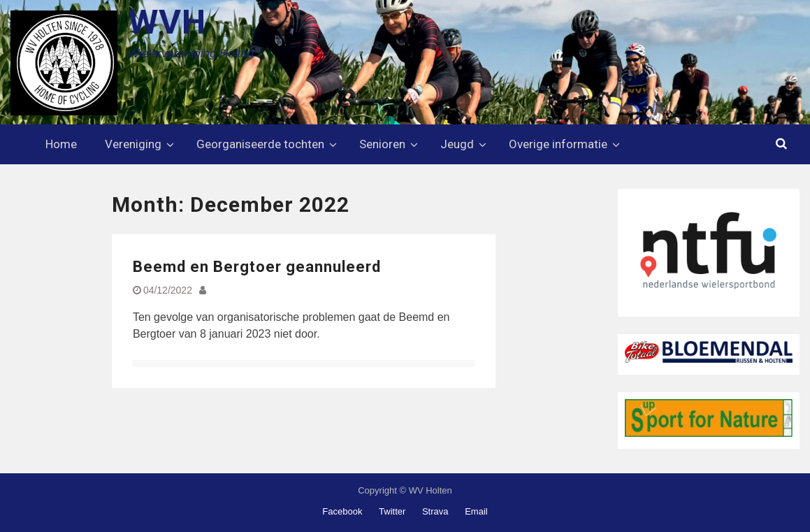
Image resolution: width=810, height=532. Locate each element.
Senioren (382, 144)
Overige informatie (558, 144)
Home (61, 144)
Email (476, 511)
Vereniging (133, 144)
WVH (167, 22)
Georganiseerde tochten (260, 144)
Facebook (342, 511)
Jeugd (457, 144)
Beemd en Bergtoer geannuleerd (257, 267)
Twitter (392, 511)
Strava (435, 511)
